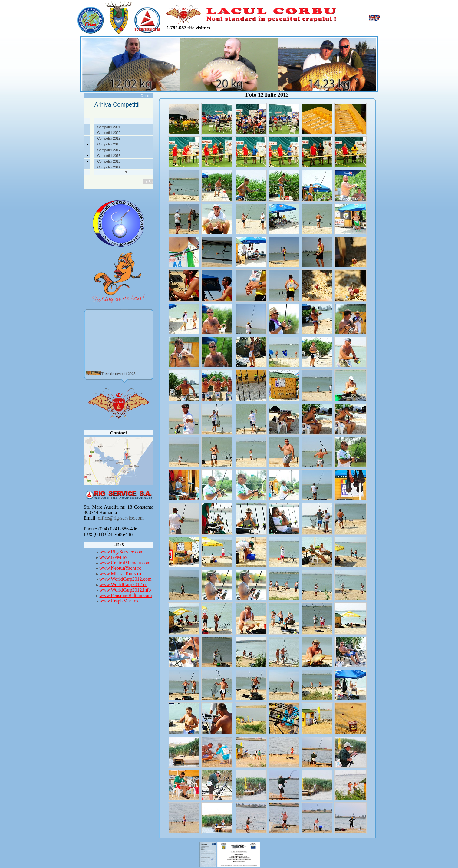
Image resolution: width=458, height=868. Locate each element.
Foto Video (78, 161)
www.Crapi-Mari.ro (119, 601)
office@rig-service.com (121, 518)
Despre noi (78, 127)
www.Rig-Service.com (122, 552)
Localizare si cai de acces (89, 133)
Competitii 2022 (82, 144)
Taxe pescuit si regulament (90, 138)
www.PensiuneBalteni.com (126, 595)
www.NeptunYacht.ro (121, 568)
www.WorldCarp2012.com (126, 579)
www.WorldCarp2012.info (125, 590)
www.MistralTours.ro (120, 574)
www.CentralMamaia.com (125, 563)
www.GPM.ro (113, 557)
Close (145, 96)
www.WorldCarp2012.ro (124, 584)
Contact (76, 167)
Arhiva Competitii (83, 150)
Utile (74, 156)
